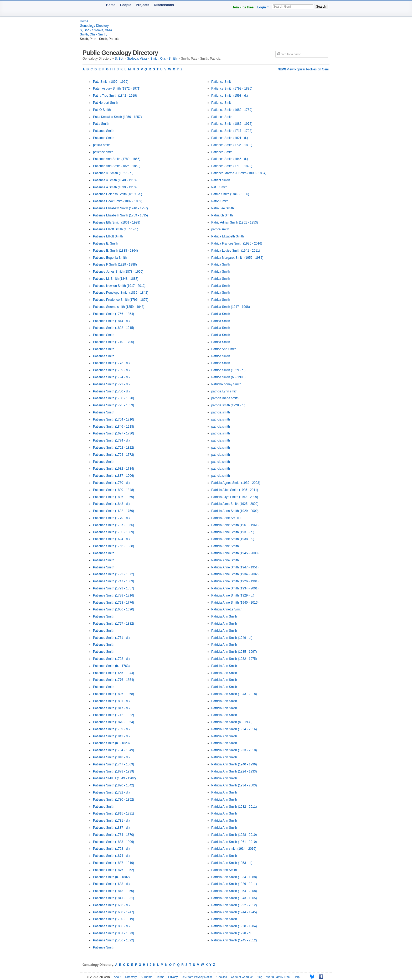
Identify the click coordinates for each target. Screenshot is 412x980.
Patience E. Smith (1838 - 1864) (115, 251)
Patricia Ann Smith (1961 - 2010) (234, 842)
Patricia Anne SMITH (226, 518)
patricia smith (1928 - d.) (228, 405)
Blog (259, 977)
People (126, 5)
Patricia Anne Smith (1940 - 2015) (235, 603)
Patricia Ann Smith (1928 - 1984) (234, 926)
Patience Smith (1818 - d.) (111, 757)
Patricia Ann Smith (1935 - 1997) (234, 652)
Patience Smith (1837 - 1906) (114, 476)
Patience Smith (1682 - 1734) (114, 469)
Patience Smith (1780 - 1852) (114, 800)
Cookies (222, 977)
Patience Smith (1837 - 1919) (114, 863)
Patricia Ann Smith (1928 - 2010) (234, 835)
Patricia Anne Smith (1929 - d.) (233, 595)
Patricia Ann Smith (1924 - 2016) (234, 729)
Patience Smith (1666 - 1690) (114, 609)
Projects (143, 5)
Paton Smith (220, 201)
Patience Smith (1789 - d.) (111, 729)
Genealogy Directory (94, 26)
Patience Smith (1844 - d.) (111, 321)
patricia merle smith (225, 398)
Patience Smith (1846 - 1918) (114, 427)
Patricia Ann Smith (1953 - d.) (232, 863)
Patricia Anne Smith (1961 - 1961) (235, 525)
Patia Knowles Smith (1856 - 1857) (117, 117)
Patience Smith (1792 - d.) (111, 659)
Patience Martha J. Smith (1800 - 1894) (239, 173)
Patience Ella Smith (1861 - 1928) (117, 222)
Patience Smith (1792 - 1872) (114, 574)
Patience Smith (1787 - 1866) (114, 525)
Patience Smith (104, 335)
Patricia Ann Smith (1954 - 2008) (234, 891)
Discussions (164, 5)
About (118, 977)
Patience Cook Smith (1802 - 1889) (118, 201)
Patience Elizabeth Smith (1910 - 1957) (120, 208)
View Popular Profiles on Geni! (303, 69)
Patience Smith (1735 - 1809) (114, 532)
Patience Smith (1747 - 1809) (114, 581)
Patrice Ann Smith (224, 349)
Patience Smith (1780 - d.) (111, 391)
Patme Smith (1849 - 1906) (230, 194)
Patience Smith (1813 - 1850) (114, 891)
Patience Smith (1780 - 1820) (114, 398)
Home (111, 5)
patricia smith (221, 412)
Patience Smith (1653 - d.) (111, 905)
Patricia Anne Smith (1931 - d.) (233, 532)
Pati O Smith (102, 110)
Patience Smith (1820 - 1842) (114, 785)
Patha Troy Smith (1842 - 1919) (115, 96)
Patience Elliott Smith (108, 236)
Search (321, 7)
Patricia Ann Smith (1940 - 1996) (234, 764)
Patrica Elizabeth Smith (228, 236)
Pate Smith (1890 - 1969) (111, 82)
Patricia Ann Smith (224, 616)
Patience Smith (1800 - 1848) (114, 490)
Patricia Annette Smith (227, 609)
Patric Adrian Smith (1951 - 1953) (235, 222)
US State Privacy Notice (197, 977)
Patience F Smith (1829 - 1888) (115, 265)
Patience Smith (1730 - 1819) (114, 919)
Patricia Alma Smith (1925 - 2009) (235, 504)
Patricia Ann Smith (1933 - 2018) (234, 750)
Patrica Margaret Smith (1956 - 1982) (237, 258)
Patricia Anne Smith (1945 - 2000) (235, 553)
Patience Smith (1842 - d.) (111, 736)
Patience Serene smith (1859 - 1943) (119, 307)
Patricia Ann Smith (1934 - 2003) (234, 785)
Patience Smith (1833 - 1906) (114, 842)
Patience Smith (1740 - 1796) (114, 342)
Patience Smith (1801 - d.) (111, 701)
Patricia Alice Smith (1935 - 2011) (235, 490)
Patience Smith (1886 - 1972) (232, 124)
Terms (160, 977)
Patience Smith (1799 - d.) (111, 370)
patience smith (103, 152)
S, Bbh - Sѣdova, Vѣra (96, 30)
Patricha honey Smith (226, 384)
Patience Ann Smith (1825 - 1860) (117, 166)
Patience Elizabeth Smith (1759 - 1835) (120, 215)
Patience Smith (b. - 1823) (111, 743)
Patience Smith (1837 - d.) (111, 828)
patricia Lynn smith (224, 391)
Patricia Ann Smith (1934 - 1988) (234, 877)
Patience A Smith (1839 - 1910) (115, 187)
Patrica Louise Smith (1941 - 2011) (236, 251)
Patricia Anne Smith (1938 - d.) (233, 539)
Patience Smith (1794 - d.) (111, 377)
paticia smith (102, 145)
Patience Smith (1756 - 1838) (114, 546)
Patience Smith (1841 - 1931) (114, 898)
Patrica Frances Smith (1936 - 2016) (237, 243)
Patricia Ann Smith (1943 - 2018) (234, 694)
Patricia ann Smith (224, 870)
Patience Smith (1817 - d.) (111, 708)
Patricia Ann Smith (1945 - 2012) (234, 940)
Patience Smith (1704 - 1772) (114, 455)
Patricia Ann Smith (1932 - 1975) (234, 659)
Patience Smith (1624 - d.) (111, 539)
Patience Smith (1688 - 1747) (114, 912)
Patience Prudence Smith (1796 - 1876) (121, 300)
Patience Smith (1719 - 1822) (232, 166)
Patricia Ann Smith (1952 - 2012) (234, 905)
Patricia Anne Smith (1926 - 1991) (235, 581)
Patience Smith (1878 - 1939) (114, 771)
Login (262, 7)
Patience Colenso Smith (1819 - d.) (118, 194)
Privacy (173, 977)
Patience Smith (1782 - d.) (111, 792)
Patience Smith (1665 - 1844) (114, 673)
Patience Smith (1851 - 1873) (114, 933)
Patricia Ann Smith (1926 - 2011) (234, 884)
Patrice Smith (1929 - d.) (228, 370)
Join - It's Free (243, 7)
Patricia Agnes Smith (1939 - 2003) (236, 483)
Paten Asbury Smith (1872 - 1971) (117, 89)
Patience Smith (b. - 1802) (111, 877)
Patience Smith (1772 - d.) (111, 384)
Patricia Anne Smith (225, 546)
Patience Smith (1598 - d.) (230, 96)
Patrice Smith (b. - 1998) (228, 377)
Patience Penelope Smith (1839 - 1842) (121, 293)
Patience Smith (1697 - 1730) (114, 433)
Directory (131, 977)
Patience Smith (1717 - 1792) (232, 131)
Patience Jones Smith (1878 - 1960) (118, 272)
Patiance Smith (104, 131)
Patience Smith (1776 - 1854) (114, 680)
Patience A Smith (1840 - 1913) (115, 180)
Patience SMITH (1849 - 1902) (114, 778)
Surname (147, 977)
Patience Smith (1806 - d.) (111, 926)
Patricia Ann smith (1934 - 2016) (234, 849)
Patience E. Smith (105, 243)
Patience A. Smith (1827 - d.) (113, 173)
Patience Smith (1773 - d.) (111, 363)
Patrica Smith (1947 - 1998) (231, 307)
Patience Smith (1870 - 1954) (114, 722)
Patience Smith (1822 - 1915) (114, 328)
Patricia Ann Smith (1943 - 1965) (234, 898)
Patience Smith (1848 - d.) (111, 504)
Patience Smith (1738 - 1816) (114, 595)
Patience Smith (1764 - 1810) (114, 419)
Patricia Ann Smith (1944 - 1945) (234, 912)
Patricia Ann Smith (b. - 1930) (232, 722)
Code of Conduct (242, 977)
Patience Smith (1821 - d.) (230, 138)
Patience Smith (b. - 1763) (111, 666)
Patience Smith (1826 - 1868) (114, 694)
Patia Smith (101, 124)
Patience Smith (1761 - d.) (111, 638)
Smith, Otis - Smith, (93, 34)
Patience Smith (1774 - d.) (111, 440)
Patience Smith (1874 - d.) (111, 856)
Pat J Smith (219, 187)
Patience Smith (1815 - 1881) (114, 813)
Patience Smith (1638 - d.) (111, 884)
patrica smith (220, 229)
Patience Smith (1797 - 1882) (114, 624)
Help (297, 977)
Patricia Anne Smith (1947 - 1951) (235, 567)
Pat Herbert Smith (105, 103)
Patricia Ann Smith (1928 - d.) (232, 933)
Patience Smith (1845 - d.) (230, 159)
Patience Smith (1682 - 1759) (114, 511)
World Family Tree (278, 977)
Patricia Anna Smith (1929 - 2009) (235, 511)
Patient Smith (221, 180)
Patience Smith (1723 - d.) (111, 849)
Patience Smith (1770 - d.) (111, 518)
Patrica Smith (221, 265)
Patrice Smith (221, 356)
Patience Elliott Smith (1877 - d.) (116, 229)
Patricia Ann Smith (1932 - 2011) (234, 807)
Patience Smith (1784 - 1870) (114, 835)
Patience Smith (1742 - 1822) (114, 715)
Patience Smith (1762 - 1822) (114, 448)
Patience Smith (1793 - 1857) (114, 588)
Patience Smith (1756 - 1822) (114, 940)
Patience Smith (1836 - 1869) (114, 497)
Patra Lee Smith (223, 208)
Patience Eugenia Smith (110, 258)
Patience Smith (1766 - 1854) (114, 314)
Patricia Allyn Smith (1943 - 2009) (235, 497)
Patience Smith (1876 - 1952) (114, 870)
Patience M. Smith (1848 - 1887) (116, 279)
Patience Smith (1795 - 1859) (114, 405)
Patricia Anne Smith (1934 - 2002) (235, 574)
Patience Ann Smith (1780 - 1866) (117, 159)
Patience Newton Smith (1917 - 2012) (119, 286)
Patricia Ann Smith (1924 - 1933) (234, 771)
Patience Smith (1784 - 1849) (114, 750)
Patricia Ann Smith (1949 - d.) (232, 638)
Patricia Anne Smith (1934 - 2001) (235, 588)
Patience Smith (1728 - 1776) (114, 603)
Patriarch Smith (222, 215)
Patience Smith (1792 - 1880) (232, 89)
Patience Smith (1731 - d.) (111, 821)
